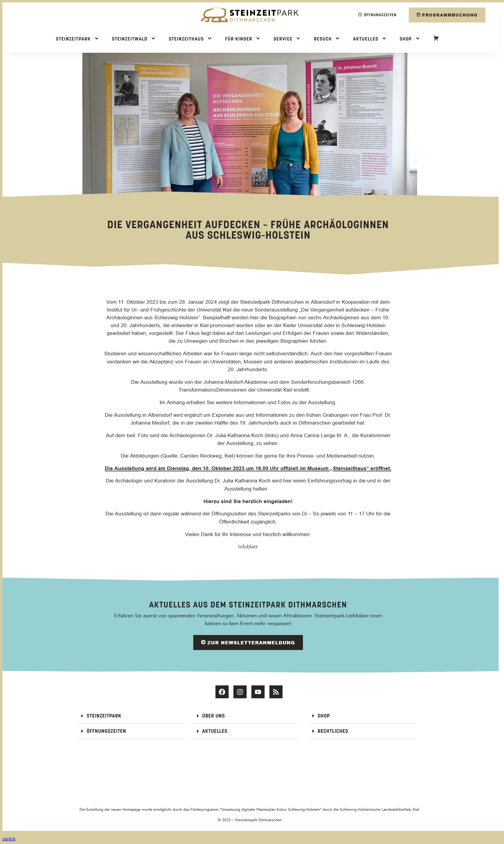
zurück (9, 839)
